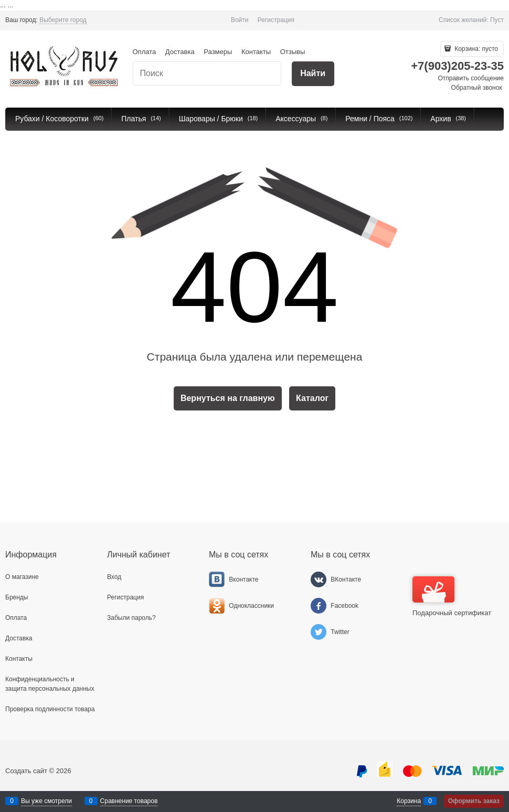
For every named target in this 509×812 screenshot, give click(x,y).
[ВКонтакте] (319, 579)
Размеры (218, 52)
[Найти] (313, 74)
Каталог (312, 398)
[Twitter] (319, 632)
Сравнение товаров (129, 801)
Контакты (256, 52)
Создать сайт (26, 771)
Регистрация (276, 20)
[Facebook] (319, 606)
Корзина (409, 801)
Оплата (145, 52)
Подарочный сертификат (452, 597)
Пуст (497, 20)
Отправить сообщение (471, 78)
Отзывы (293, 52)
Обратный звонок (477, 88)
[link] (63, 20)
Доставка (180, 52)
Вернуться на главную (228, 398)
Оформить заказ (474, 801)
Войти (240, 20)
